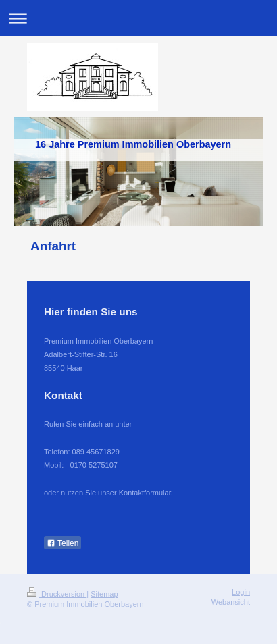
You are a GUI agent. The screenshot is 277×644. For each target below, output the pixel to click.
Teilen (62, 543)
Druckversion (57, 594)
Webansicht (231, 602)
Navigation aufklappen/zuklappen (138, 18)
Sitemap (104, 594)
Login (241, 592)
